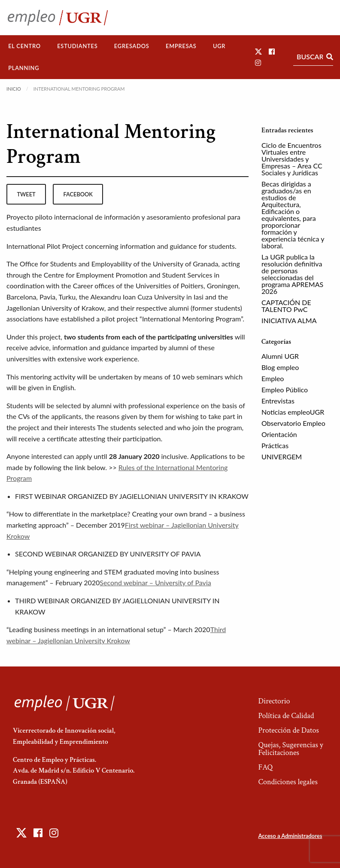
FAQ (265, 767)
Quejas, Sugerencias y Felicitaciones (290, 749)
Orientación (279, 434)
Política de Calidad (286, 716)
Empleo (273, 378)
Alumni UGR (280, 356)
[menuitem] (24, 46)
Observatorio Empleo (293, 423)
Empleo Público (285, 390)
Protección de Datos (288, 730)
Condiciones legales (288, 782)
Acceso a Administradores (290, 836)
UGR (219, 46)
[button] (258, 51)
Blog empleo (280, 367)
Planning (24, 68)
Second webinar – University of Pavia (155, 582)
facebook (78, 194)
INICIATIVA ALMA (289, 320)
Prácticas (275, 445)
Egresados (132, 46)
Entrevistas (278, 401)
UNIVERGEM (282, 457)
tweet (26, 194)
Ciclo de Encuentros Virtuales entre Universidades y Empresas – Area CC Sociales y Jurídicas (292, 159)
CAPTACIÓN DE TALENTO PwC (286, 306)
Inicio (14, 89)
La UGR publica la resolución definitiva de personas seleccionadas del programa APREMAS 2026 (292, 274)
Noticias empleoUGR (293, 412)
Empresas (181, 46)
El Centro (24, 46)
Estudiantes (77, 46)
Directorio (274, 701)
